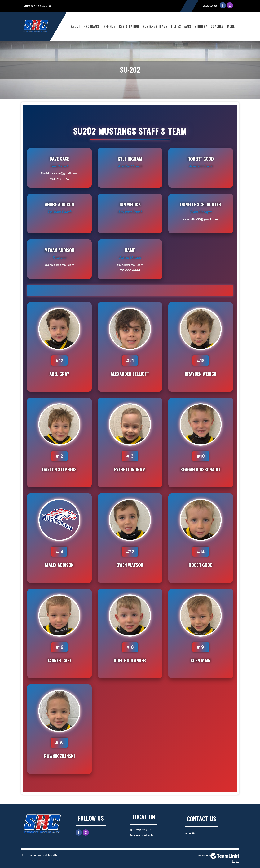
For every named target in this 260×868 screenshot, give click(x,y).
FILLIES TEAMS (181, 26)
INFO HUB (109, 26)
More (231, 26)
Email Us (190, 833)
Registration (129, 26)
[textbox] (130, 448)
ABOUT (76, 26)
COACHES (217, 26)
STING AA (201, 26)
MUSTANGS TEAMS (155, 26)
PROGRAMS (91, 26)
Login (236, 861)
